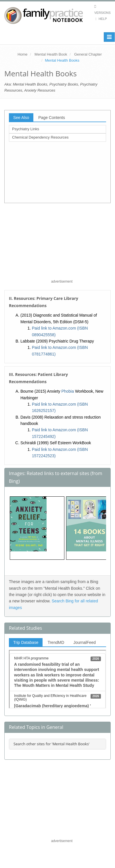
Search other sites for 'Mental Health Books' (51, 744)
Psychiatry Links (26, 129)
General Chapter (88, 54)
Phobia (68, 391)
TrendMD (56, 642)
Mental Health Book (51, 54)
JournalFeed (85, 642)
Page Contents (52, 118)
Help (103, 19)
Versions (102, 13)
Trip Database (26, 642)
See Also (21, 118)
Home (23, 54)
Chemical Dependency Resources (40, 137)
